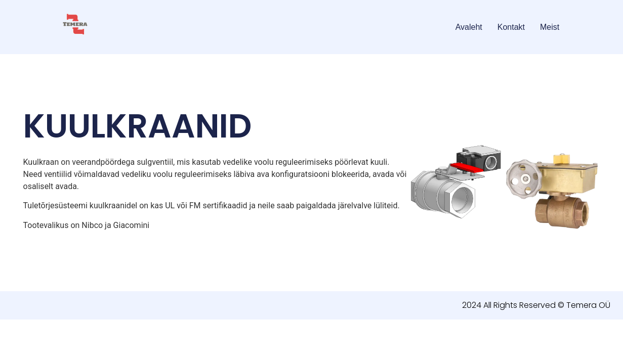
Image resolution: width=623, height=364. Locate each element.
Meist (550, 27)
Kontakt (511, 27)
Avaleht (469, 27)
